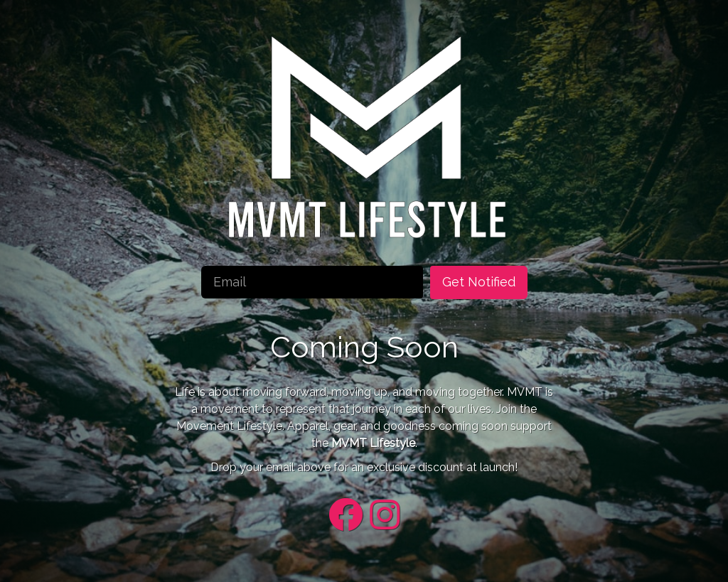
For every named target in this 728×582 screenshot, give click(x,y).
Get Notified (479, 282)
